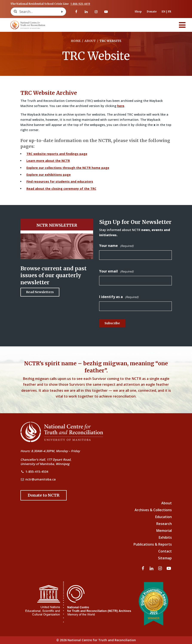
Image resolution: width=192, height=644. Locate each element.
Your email (116, 271)
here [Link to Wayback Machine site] (121, 106)
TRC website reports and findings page (57, 154)
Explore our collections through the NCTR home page (68, 168)
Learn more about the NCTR (48, 161)
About (167, 503)
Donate (152, 11)
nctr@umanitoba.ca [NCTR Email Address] (41, 479)
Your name (116, 246)
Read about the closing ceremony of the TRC (61, 189)
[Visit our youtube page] (106, 12)
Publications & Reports (153, 544)
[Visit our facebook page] (76, 12)
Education (164, 517)
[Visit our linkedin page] (86, 12)
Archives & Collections (153, 510)
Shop (138, 11)
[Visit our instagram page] (96, 12)
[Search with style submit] (62, 12)
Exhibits (165, 537)
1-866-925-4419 (80, 4)
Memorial (164, 531)
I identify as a (119, 297)
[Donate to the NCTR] (44, 495)
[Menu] (182, 25)
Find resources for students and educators (60, 181)
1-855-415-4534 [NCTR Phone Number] (37, 472)
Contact (165, 551)
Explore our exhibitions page (49, 175)
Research (164, 524)
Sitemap (165, 558)
